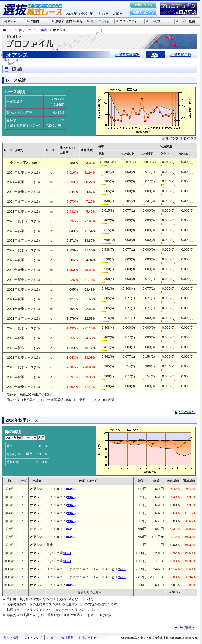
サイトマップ (33, 638)
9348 (71, 529)
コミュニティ (130, 22)
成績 (155, 55)
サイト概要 (187, 22)
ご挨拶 (52, 638)
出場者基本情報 (128, 55)
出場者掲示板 (181, 55)
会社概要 (67, 638)
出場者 (42, 30)
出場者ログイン (143, 13)
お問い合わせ (88, 638)
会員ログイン (143, 5)
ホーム (12, 22)
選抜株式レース (67, 22)
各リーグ (100, 22)
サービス (160, 22)
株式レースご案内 (37, 22)
